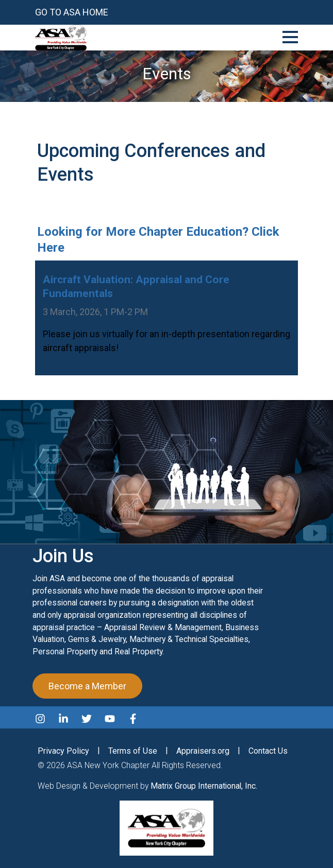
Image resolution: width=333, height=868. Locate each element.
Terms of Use (133, 751)
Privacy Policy (63, 751)
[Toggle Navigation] (290, 36)
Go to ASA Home (72, 12)
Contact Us (268, 751)
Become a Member (87, 686)
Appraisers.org (203, 751)
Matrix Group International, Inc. (204, 786)
